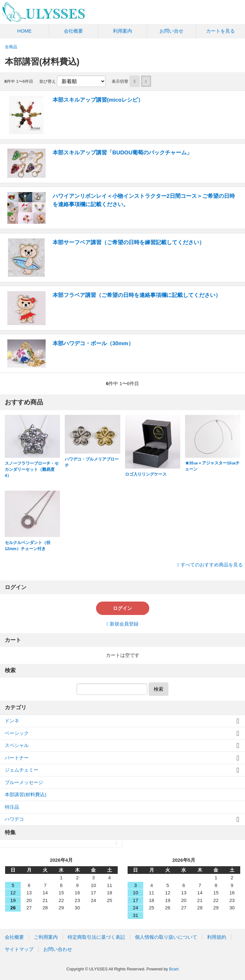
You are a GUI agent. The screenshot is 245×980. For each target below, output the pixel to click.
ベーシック (17, 733)
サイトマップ (19, 949)
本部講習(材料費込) (26, 794)
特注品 (12, 807)
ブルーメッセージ (24, 782)
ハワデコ (14, 819)
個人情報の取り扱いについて (166, 937)
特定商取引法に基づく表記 (96, 937)
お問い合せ (171, 31)
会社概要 (73, 31)
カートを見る (220, 31)
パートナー (17, 758)
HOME (24, 31)
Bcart (174, 969)
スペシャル (17, 745)
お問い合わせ (58, 949)
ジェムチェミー (22, 770)
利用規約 (217, 937)
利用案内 (122, 31)
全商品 (11, 47)
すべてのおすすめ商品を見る (212, 565)
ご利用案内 (46, 937)
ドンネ (12, 721)
